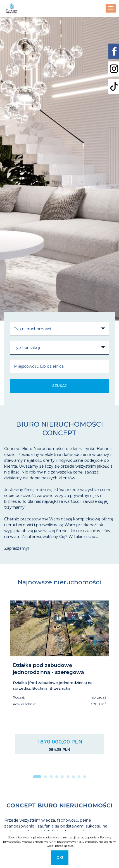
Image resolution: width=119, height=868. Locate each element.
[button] (37, 777)
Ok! (60, 858)
